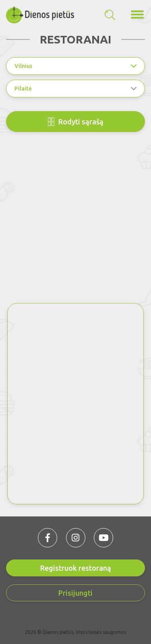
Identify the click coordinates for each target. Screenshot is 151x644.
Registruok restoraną (76, 568)
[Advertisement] (75, 224)
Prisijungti (75, 593)
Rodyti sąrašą (76, 122)
